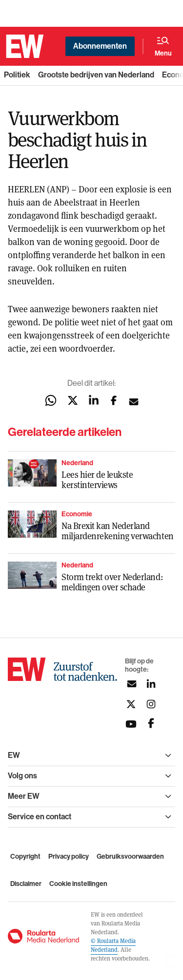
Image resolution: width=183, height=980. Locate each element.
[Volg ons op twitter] (131, 704)
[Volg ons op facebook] (151, 724)
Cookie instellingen (78, 884)
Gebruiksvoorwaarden (130, 857)
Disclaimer (26, 884)
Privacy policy (69, 857)
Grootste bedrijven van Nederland (96, 75)
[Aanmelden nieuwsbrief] (131, 684)
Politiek (17, 75)
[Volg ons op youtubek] (131, 724)
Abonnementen (100, 46)
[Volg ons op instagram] (151, 704)
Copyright (25, 857)
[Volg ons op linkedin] (151, 684)
